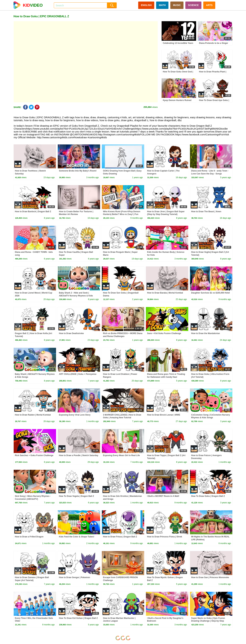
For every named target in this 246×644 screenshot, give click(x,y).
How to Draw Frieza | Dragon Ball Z (120, 537)
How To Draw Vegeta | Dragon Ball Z (76, 496)
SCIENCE (193, 5)
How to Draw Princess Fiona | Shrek (165, 537)
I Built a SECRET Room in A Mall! (163, 496)
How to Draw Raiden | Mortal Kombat (33, 415)
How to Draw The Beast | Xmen (206, 212)
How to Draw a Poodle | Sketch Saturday (79, 455)
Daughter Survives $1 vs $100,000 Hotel (210, 293)
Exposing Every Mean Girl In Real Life (121, 455)
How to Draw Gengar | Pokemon (74, 577)
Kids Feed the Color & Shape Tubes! (77, 537)
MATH (162, 5)
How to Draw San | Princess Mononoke (210, 577)
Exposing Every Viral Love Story (75, 415)
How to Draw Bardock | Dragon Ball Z (33, 212)
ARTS (209, 5)
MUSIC (177, 5)
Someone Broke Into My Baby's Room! (78, 171)
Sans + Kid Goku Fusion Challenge (164, 333)
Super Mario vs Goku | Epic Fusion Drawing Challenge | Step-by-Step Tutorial (208, 621)
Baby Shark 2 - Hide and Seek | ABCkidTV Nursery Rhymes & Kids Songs (76, 296)
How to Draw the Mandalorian (206, 333)
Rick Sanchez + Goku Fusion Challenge (34, 455)
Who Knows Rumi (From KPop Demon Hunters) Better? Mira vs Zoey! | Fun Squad (122, 214)
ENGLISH (146, 5)
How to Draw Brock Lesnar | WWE (164, 415)
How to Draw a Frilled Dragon (29, 537)
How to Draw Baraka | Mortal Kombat (165, 293)
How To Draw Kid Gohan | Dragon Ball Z (78, 618)
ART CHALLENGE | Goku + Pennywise (78, 374)
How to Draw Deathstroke (71, 333)
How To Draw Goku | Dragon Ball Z (208, 496)
